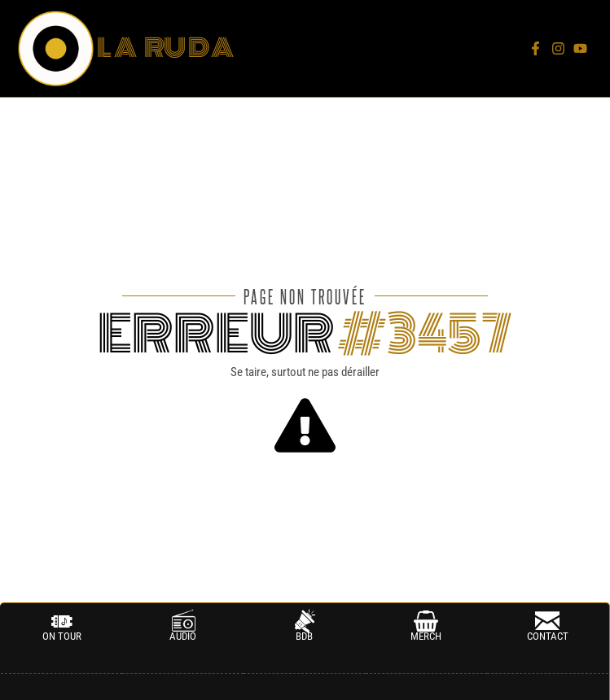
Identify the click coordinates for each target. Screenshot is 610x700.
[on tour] (62, 621)
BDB (304, 636)
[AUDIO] (183, 621)
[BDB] (305, 621)
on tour (62, 636)
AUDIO (183, 636)
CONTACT (548, 636)
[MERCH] (426, 621)
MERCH (426, 636)
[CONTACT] (547, 621)
